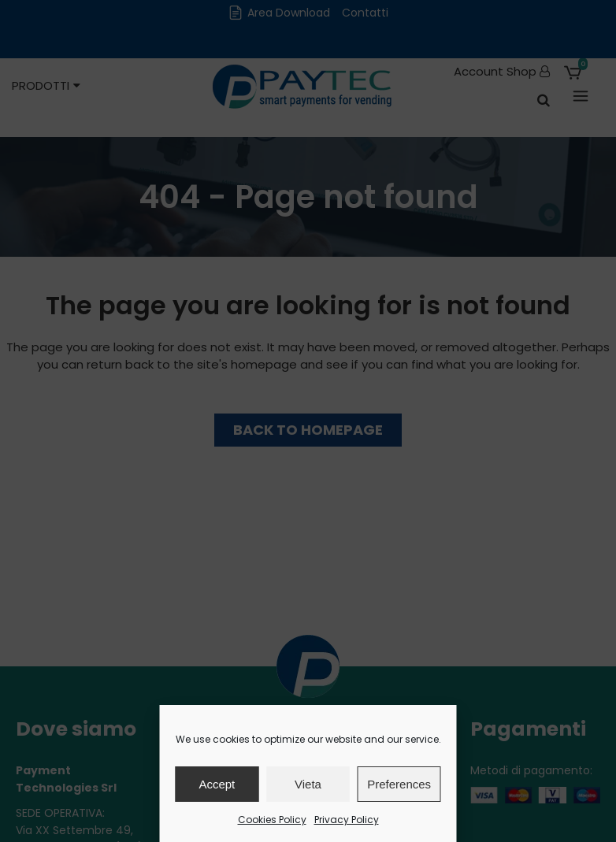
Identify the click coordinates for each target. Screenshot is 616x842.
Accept (217, 784)
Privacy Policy (347, 820)
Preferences (399, 784)
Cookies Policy (272, 820)
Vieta (308, 784)
